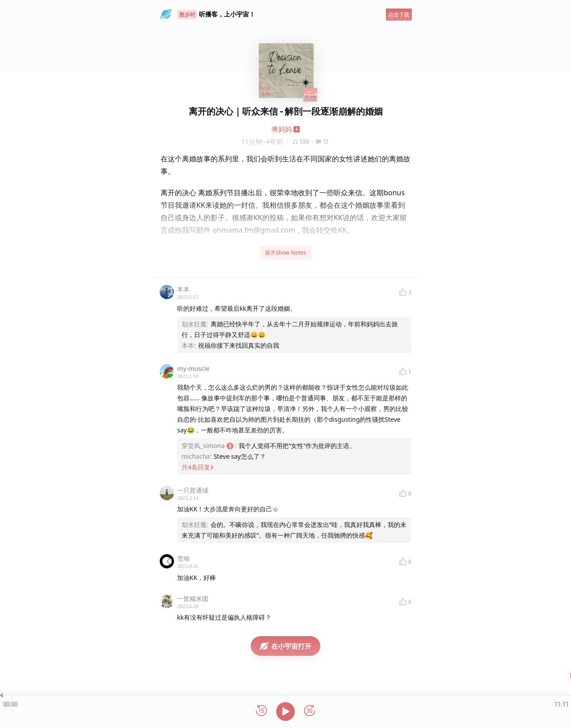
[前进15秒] (310, 711)
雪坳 (183, 558)
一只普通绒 (193, 490)
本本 (183, 289)
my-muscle (193, 368)
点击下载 (399, 14)
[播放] (285, 712)
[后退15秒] (261, 711)
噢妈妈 (282, 129)
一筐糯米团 (193, 598)
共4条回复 (198, 467)
